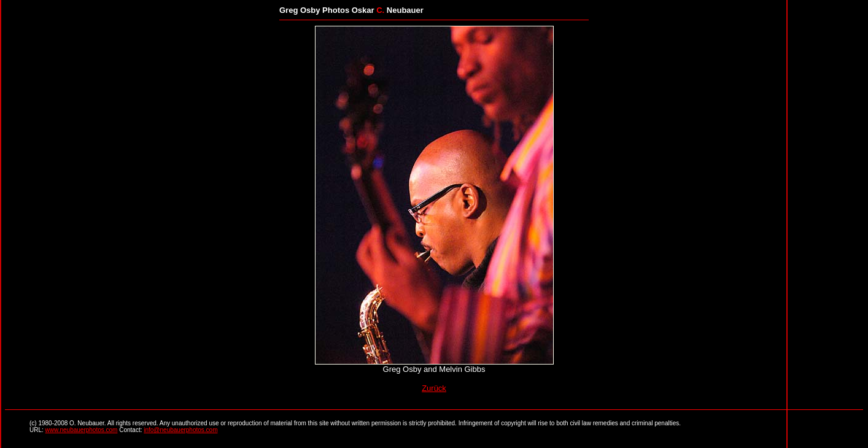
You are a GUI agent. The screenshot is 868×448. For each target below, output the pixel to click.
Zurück (434, 388)
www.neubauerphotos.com (82, 430)
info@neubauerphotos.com (180, 430)
